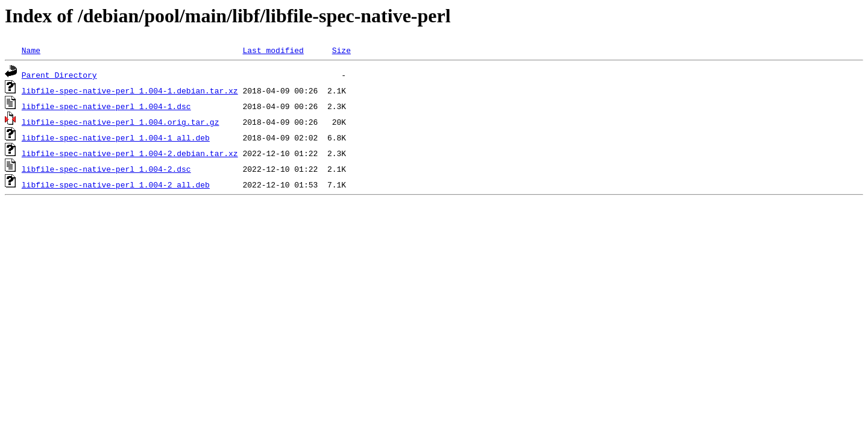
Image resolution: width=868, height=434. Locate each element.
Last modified (273, 50)
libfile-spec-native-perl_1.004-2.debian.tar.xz (130, 153)
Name (31, 50)
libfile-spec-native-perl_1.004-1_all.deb (116, 137)
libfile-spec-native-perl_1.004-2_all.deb (116, 184)
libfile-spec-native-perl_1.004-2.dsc (106, 169)
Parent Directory (59, 75)
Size (341, 50)
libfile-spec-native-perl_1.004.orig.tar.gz (121, 122)
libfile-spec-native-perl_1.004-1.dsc (106, 106)
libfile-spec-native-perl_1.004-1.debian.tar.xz (130, 90)
